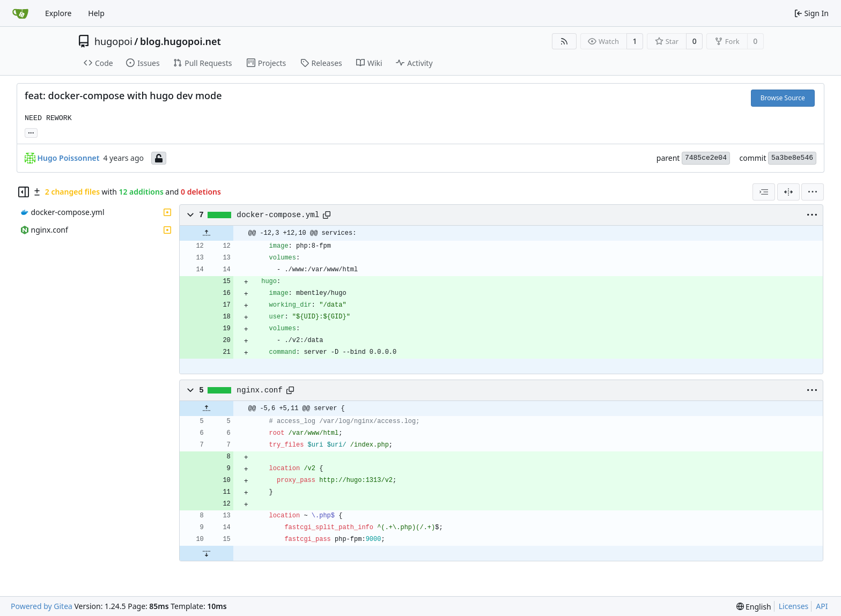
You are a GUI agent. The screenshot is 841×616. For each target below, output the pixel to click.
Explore (58, 13)
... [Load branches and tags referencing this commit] (31, 132)
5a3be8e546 (792, 158)
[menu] (813, 192)
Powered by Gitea (42, 606)
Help (96, 13)
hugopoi (113, 41)
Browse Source (783, 98)
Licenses (794, 606)
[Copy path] (327, 215)
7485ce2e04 (706, 158)
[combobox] (764, 192)
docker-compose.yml (278, 215)
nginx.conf (260, 390)
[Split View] (788, 192)
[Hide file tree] (24, 192)
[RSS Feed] (564, 41)
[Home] (20, 13)
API (822, 606)
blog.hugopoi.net (180, 41)
